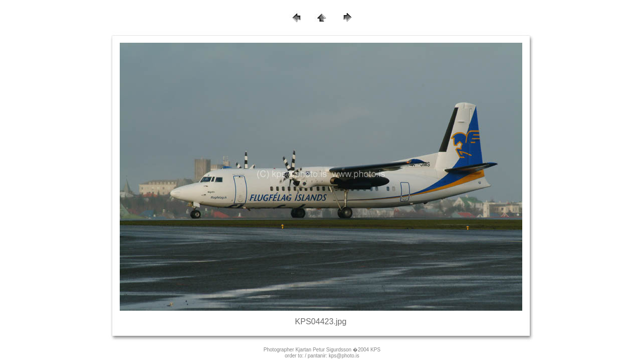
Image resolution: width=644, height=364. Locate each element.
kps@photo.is (344, 356)
